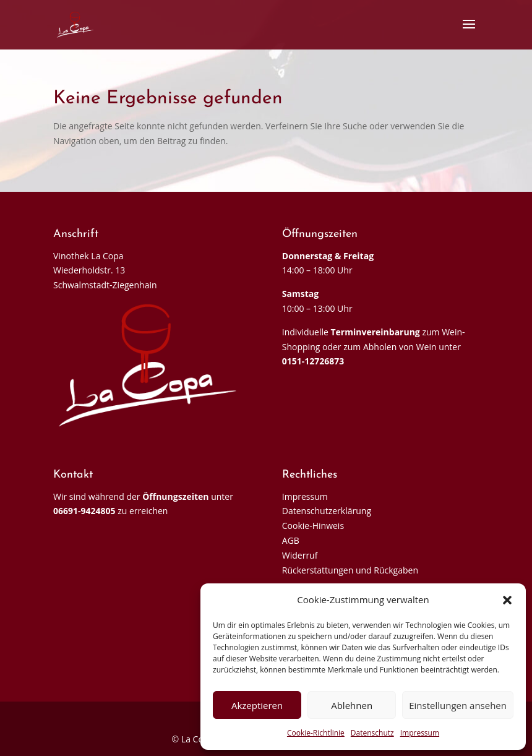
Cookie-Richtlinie (316, 733)
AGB (291, 540)
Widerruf (300, 555)
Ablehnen (352, 705)
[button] (507, 600)
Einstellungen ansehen (458, 705)
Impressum (420, 733)
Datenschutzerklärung (327, 511)
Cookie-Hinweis (313, 526)
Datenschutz (372, 733)
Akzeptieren (257, 705)
